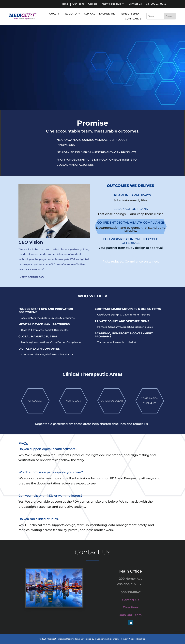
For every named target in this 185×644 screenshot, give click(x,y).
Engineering (107, 14)
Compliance (133, 19)
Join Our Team (131, 615)
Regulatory (72, 14)
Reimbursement (130, 14)
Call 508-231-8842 (156, 4)
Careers (93, 4)
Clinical (89, 14)
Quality (54, 14)
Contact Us (135, 4)
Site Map (141, 639)
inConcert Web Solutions (107, 639)
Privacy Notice (128, 639)
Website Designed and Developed (74, 639)
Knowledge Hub (111, 4)
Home (64, 4)
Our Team (78, 4)
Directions (131, 607)
